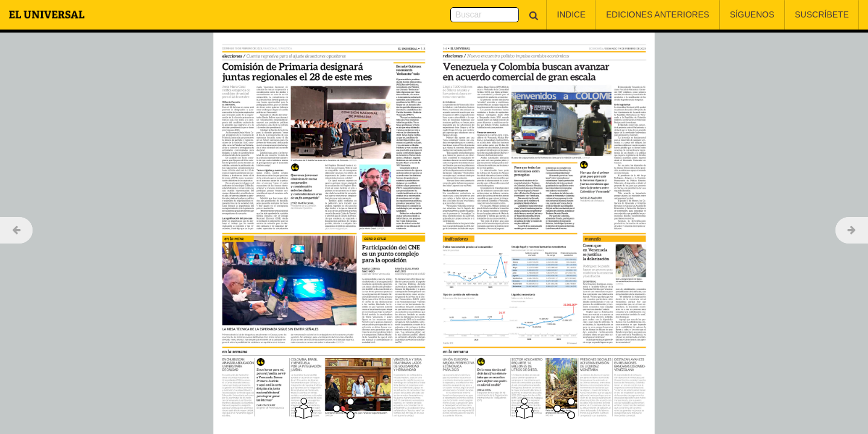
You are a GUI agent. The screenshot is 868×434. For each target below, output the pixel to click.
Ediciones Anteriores (657, 14)
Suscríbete (822, 14)
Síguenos (752, 14)
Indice (571, 14)
